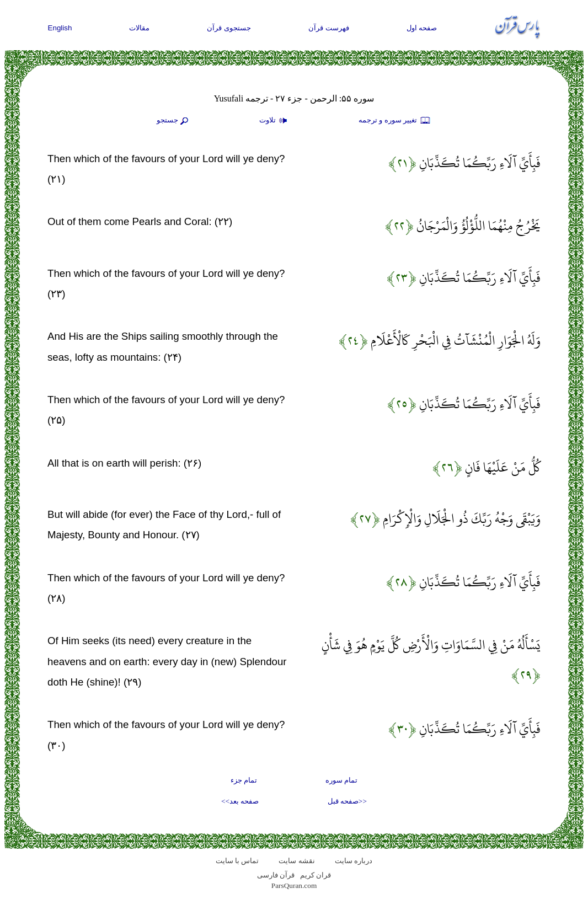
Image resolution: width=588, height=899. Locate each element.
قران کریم (316, 875)
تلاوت (275, 121)
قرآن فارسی (276, 875)
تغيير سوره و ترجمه (395, 121)
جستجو (174, 121)
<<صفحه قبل (347, 801)
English (60, 28)
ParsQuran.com (294, 885)
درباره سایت (354, 861)
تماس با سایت (237, 861)
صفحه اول (422, 28)
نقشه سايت (296, 861)
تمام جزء (244, 780)
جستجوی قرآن (229, 28)
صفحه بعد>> (240, 801)
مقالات (139, 28)
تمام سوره (341, 780)
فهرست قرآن (329, 28)
